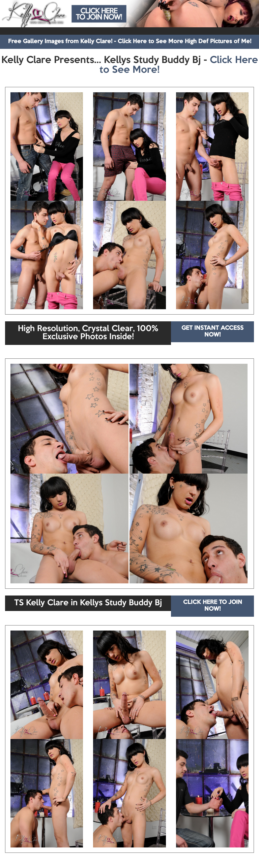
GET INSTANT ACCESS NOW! (212, 332)
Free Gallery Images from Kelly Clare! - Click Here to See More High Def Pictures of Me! (130, 42)
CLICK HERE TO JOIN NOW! (213, 606)
